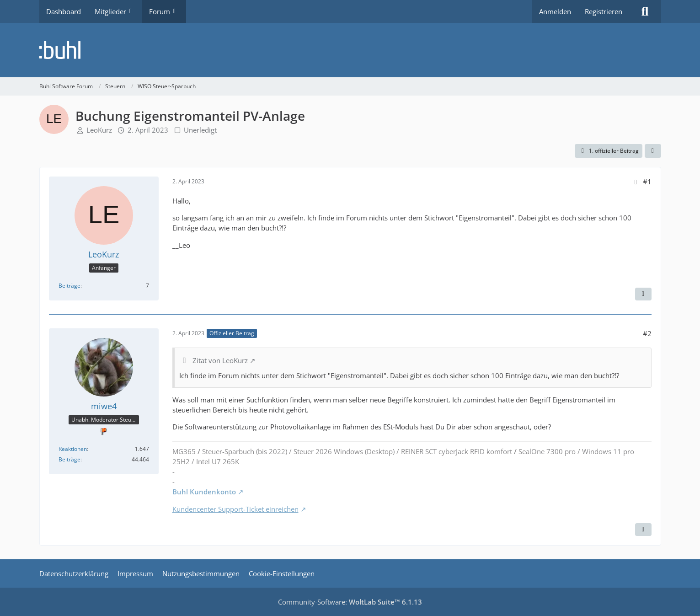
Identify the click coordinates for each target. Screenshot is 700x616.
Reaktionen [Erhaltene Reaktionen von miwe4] (73, 449)
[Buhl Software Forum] (350, 50)
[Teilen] (653, 151)
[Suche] (645, 11)
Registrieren (604, 11)
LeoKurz (99, 130)
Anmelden (555, 11)
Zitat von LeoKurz (220, 360)
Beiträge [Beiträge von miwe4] (69, 459)
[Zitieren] (643, 294)
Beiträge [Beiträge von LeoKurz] (69, 286)
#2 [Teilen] (647, 333)
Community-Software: (350, 602)
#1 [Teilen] (647, 182)
